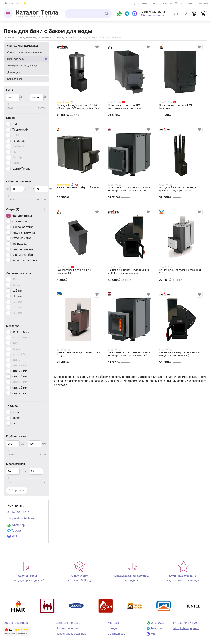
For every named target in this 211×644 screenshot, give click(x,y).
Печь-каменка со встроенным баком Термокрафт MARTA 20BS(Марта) (129, 354)
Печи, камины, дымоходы (34, 37)
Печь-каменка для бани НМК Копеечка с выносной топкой (125, 107)
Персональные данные (71, 634)
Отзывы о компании (17, 623)
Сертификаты (184, 3)
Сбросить (17, 490)
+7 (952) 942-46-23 (153, 12)
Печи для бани (64, 37)
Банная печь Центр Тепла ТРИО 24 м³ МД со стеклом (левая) (180, 354)
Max (12, 536)
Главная (9, 37)
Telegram (15, 531)
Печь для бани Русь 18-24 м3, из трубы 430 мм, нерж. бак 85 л (178, 189)
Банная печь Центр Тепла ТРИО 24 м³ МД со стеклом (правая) (129, 272)
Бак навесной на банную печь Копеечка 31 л (74, 272)
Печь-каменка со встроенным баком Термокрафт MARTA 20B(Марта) (129, 189)
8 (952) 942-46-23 (19, 512)
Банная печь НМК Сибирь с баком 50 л (78, 189)
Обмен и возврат (67, 628)
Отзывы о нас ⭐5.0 (17, 3)
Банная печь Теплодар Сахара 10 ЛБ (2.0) (181, 272)
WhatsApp (16, 525)
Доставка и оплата (147, 3)
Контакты (202, 3)
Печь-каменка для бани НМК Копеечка (176, 107)
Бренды (167, 3)
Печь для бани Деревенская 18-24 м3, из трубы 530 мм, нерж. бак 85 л (78, 107)
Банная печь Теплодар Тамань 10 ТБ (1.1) (78, 354)
